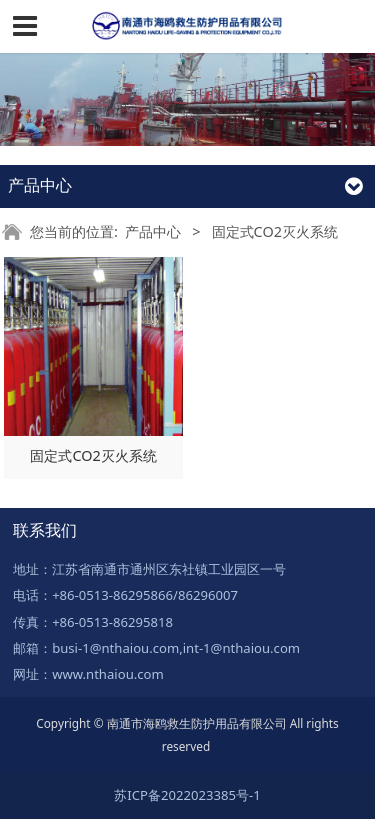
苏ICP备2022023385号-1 (187, 795)
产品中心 (153, 231)
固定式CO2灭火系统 (93, 455)
